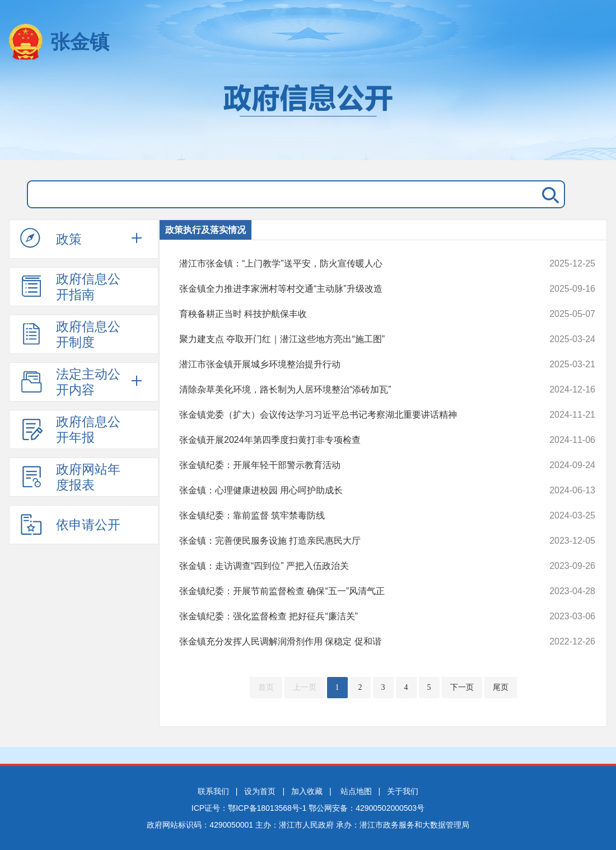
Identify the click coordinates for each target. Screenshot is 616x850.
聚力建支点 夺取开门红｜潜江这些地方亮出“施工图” (348, 339)
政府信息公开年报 (70, 429)
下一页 (462, 687)
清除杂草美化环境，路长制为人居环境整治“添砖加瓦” (348, 390)
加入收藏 (307, 791)
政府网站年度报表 (70, 477)
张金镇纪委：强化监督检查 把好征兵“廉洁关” (348, 617)
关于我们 (403, 791)
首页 (266, 687)
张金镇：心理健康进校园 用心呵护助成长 (348, 491)
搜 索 (548, 194)
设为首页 (260, 791)
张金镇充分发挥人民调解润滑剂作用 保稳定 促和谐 (348, 642)
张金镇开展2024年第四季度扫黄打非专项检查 (348, 440)
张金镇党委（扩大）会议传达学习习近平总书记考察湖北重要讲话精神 (348, 415)
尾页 (501, 687)
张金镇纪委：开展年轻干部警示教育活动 (348, 465)
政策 (51, 239)
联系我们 (213, 791)
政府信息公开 (308, 116)
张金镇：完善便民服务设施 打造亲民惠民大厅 (348, 541)
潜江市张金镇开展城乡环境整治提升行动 (348, 365)
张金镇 (80, 42)
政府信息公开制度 (70, 334)
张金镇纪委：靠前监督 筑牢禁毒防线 (348, 516)
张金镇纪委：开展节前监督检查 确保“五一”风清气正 (348, 591)
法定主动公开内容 (70, 382)
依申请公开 (70, 524)
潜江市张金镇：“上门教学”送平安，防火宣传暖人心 (348, 264)
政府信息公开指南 (70, 287)
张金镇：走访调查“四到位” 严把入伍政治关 (348, 566)
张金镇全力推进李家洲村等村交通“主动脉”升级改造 (348, 289)
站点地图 (356, 791)
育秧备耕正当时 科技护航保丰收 (348, 314)
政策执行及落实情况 (206, 230)
